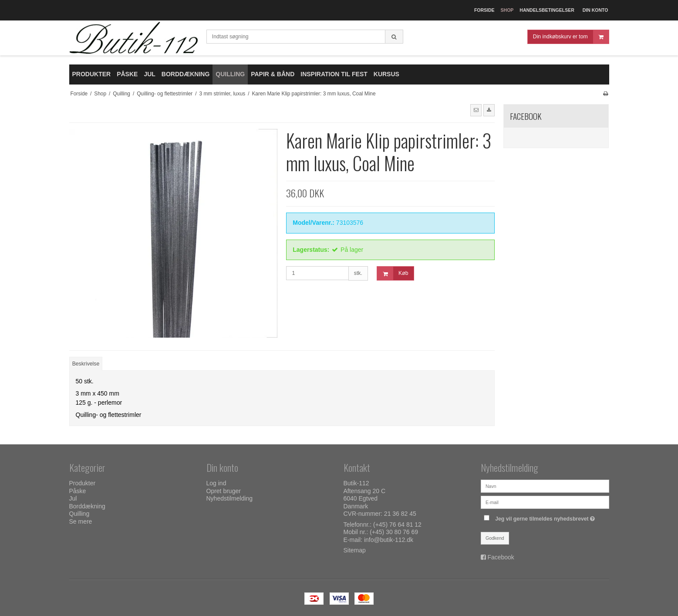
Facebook (501, 557)
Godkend (495, 538)
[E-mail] (545, 502)
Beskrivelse (86, 364)
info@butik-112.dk (389, 540)
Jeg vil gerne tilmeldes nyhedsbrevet (546, 517)
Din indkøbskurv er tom (571, 37)
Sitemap (355, 550)
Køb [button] (393, 273)
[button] (476, 110)
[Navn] (545, 486)
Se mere (81, 521)
